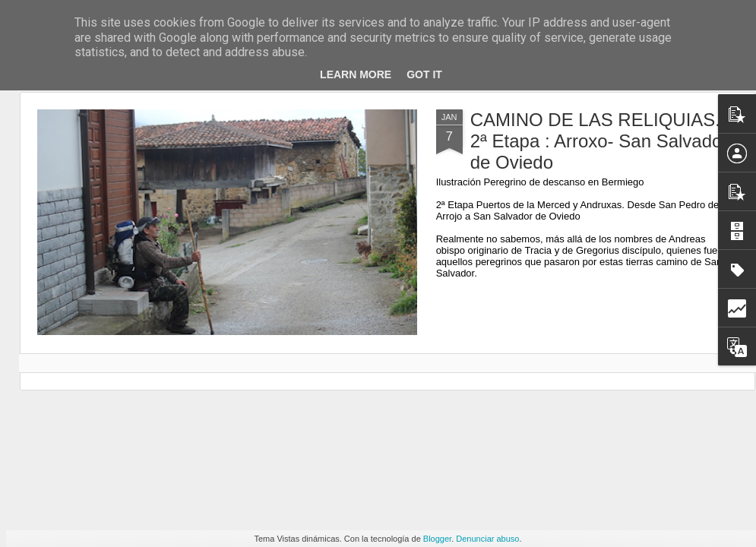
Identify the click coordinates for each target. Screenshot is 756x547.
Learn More (356, 74)
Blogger (437, 539)
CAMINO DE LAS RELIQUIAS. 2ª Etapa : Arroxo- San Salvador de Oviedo (599, 141)
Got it (424, 74)
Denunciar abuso (487, 539)
